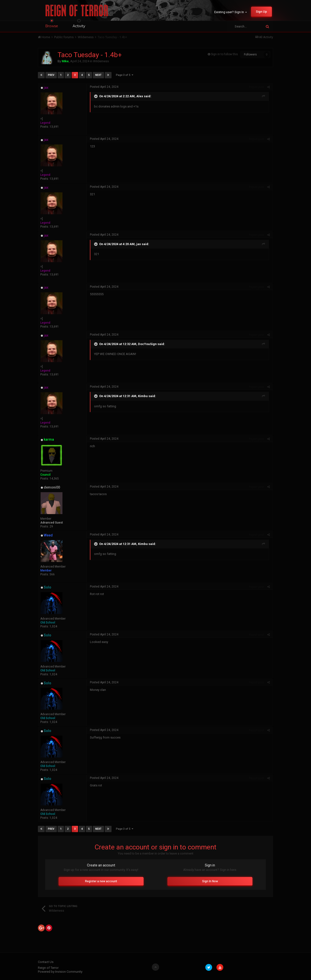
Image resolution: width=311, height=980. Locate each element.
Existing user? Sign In (230, 12)
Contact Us (46, 962)
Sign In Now (210, 881)
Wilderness (101, 61)
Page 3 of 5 (125, 75)
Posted (104, 87)
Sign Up (261, 12)
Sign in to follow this (224, 54)
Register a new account (101, 881)
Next (98, 75)
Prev (51, 75)
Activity (79, 26)
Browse (52, 26)
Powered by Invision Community (60, 972)
